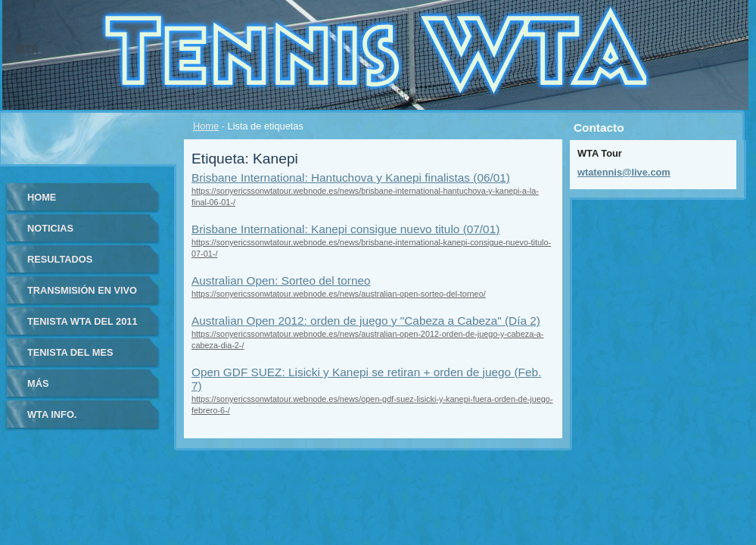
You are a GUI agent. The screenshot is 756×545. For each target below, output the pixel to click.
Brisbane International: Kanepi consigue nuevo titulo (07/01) (345, 229)
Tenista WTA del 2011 (82, 321)
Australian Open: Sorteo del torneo (281, 280)
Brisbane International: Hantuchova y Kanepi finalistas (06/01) (351, 178)
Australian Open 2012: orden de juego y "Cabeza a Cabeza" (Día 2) (366, 321)
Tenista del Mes (70, 352)
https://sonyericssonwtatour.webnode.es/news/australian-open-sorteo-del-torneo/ (339, 294)
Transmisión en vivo (82, 290)
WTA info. (52, 414)
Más (38, 383)
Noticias (50, 228)
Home (206, 126)
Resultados (60, 259)
